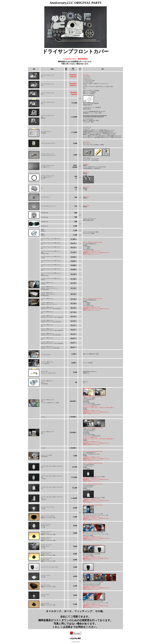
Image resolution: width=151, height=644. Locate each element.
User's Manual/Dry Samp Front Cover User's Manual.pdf (95, 115)
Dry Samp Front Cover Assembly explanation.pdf (93, 117)
